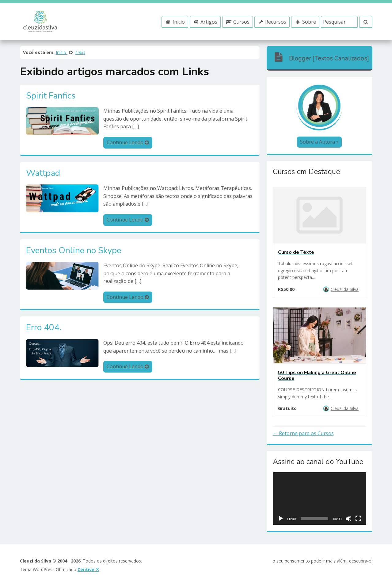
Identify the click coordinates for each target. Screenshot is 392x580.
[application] (320, 499)
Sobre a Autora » (319, 142)
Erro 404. (44, 328)
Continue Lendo (128, 142)
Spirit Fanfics (51, 96)
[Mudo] (348, 519)
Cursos (238, 22)
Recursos (272, 22)
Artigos (205, 22)
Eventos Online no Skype (74, 251)
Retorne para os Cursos (306, 433)
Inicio (175, 22)
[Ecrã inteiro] (358, 519)
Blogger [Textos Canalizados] (321, 57)
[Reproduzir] (281, 519)
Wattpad (43, 173)
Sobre (305, 22)
